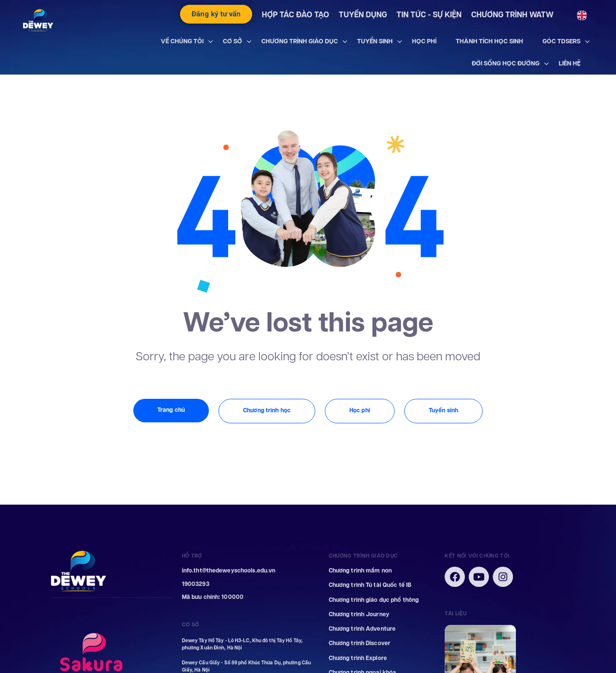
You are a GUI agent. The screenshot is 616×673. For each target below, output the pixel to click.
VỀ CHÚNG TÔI (182, 41)
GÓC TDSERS (561, 41)
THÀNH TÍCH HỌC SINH (489, 41)
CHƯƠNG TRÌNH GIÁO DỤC (300, 41)
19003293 (196, 584)
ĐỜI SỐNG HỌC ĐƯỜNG (506, 63)
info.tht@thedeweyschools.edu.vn (229, 571)
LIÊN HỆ (570, 63)
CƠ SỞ (232, 41)
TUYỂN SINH (375, 41)
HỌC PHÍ (424, 41)
